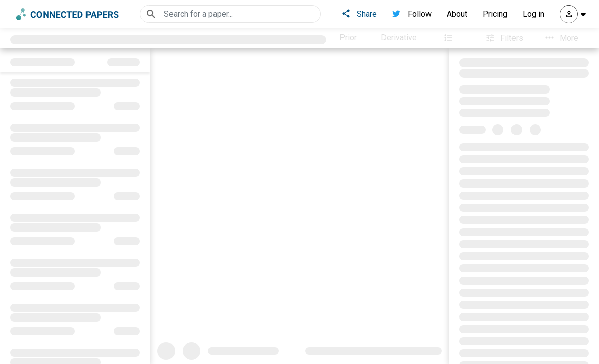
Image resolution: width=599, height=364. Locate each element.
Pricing (495, 14)
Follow (412, 14)
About (457, 14)
